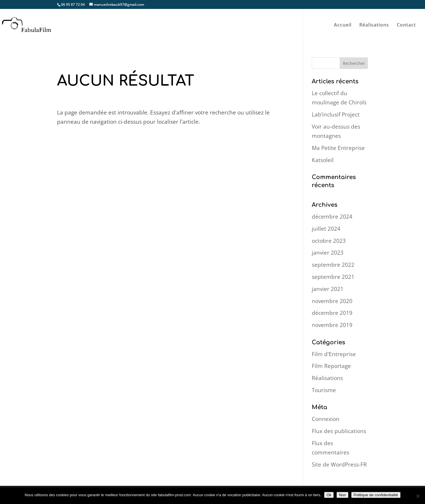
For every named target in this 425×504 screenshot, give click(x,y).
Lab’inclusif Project (336, 114)
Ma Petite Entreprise (338, 148)
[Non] (418, 496)
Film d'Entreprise (334, 354)
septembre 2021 (333, 277)
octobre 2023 (329, 241)
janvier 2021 (328, 289)
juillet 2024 (326, 229)
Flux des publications (339, 431)
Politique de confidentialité (376, 495)
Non (342, 495)
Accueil (343, 25)
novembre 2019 (332, 325)
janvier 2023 (328, 253)
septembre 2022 (333, 265)
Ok (329, 495)
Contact (406, 25)
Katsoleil (323, 160)
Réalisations (374, 25)
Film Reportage (331, 366)
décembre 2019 (332, 313)
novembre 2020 (332, 301)
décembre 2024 (332, 217)
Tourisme (324, 390)
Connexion (326, 419)
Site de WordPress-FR (339, 464)
